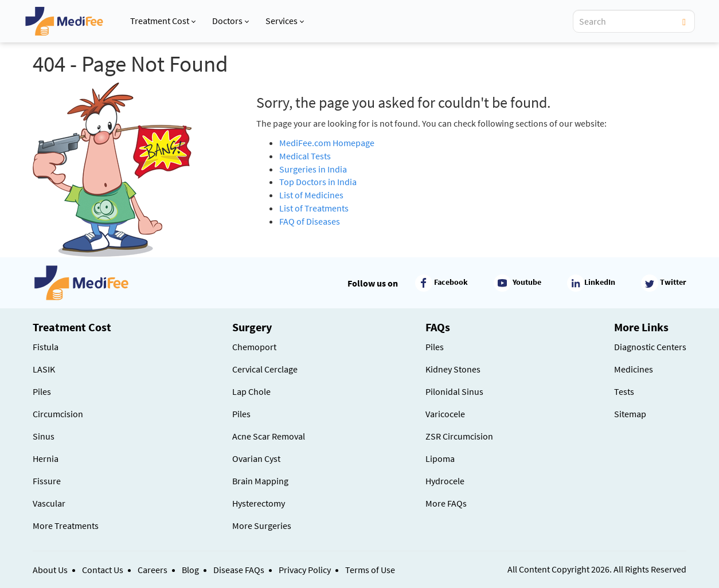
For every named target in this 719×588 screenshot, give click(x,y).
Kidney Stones (453, 369)
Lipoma (440, 458)
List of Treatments (314, 208)
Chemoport (254, 347)
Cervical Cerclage (265, 369)
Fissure (47, 481)
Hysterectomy (259, 503)
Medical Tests (305, 156)
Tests (624, 391)
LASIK (44, 369)
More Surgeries (262, 526)
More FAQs (446, 503)
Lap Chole (251, 391)
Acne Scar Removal (269, 436)
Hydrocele (445, 481)
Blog (190, 570)
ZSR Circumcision (459, 436)
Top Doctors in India (318, 182)
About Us (50, 570)
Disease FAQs (239, 570)
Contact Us (103, 570)
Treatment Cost (163, 21)
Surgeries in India (313, 169)
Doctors (230, 21)
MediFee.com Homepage (327, 143)
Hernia (46, 458)
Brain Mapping (260, 481)
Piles (42, 391)
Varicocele (445, 414)
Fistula (46, 347)
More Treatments (66, 526)
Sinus (44, 436)
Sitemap (630, 414)
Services (285, 21)
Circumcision (58, 414)
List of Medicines (311, 195)
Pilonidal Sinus (454, 391)
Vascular (49, 503)
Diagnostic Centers (650, 347)
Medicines (634, 369)
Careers (153, 570)
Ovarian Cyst (256, 458)
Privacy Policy (305, 570)
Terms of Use (370, 570)
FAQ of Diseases (310, 221)
